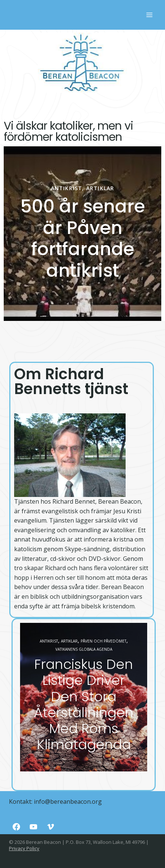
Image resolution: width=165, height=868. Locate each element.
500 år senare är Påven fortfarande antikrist (83, 238)
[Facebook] (16, 827)
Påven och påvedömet (103, 641)
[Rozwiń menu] (149, 15)
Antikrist (67, 188)
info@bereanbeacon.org (68, 802)
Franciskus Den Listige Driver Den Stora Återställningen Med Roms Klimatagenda (84, 704)
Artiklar (100, 188)
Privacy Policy (24, 848)
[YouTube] (33, 827)
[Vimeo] (51, 827)
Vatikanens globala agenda (84, 649)
